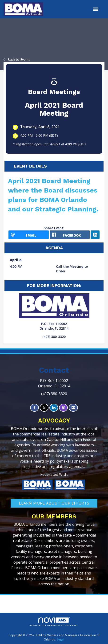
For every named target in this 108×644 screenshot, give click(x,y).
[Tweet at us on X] (44, 408)
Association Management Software (54, 622)
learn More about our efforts (54, 503)
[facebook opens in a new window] (70, 235)
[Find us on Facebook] (34, 408)
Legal (60, 639)
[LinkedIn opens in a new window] (95, 235)
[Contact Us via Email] (73, 408)
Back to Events (17, 59)
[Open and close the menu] (73, 9)
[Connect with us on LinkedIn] (54, 408)
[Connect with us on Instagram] (63, 408)
